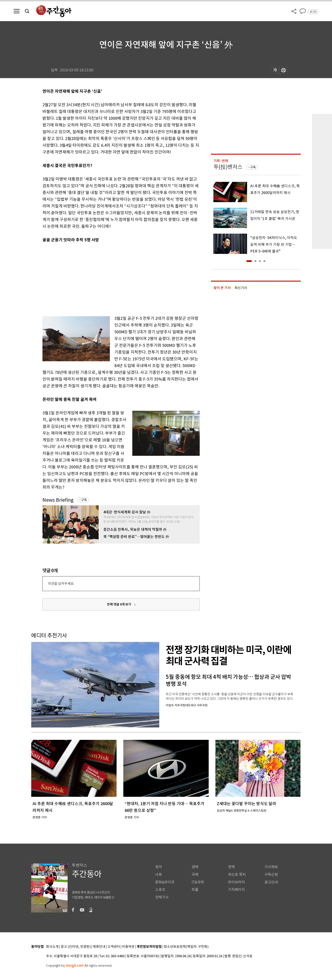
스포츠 (160, 890)
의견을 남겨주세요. (61, 584)
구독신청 (271, 875)
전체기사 (162, 897)
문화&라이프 (165, 882)
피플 (195, 890)
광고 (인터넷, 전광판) (76, 947)
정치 (159, 867)
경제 (195, 867)
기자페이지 (236, 890)
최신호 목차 (237, 875)
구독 (84, 500)
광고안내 (271, 882)
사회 (159, 875)
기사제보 (271, 867)
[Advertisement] (110, 278)
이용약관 (128, 947)
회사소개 (52, 947)
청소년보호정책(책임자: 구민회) (186, 947)
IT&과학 (198, 882)
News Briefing (58, 500)
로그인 (313, 12)
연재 (231, 867)
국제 (195, 875)
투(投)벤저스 (228, 167)
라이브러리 (236, 882)
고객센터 (114, 947)
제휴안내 (99, 947)
